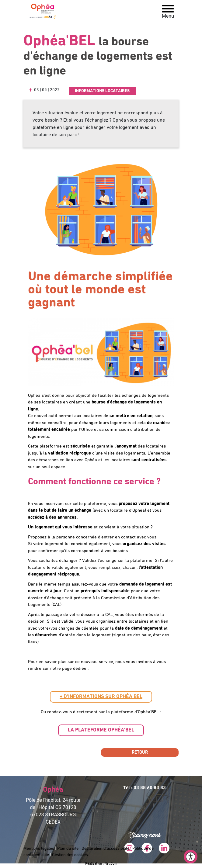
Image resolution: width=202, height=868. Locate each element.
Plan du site (68, 849)
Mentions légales (39, 849)
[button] (101, 697)
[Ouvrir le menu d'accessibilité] (191, 857)
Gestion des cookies (70, 855)
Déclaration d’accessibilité (105, 849)
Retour (140, 752)
